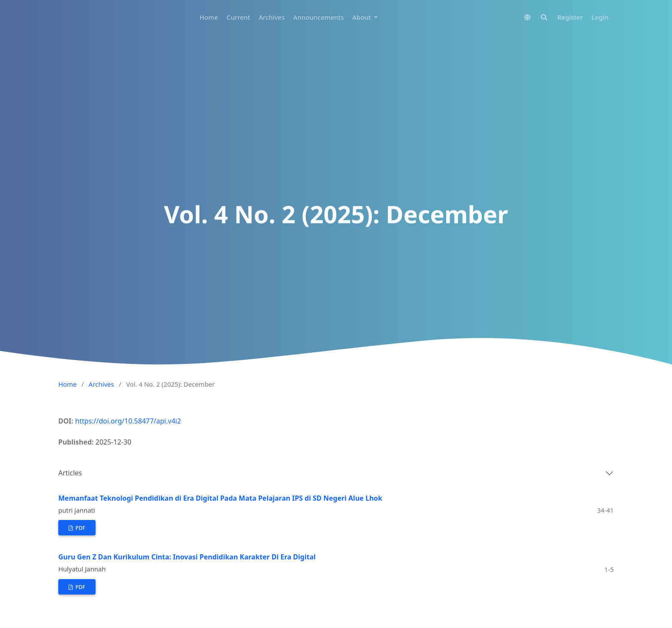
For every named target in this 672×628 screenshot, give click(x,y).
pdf (80, 528)
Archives (272, 17)
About (362, 17)
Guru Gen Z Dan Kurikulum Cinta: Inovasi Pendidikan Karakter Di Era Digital (187, 557)
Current (238, 17)
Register (570, 17)
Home (208, 17)
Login (600, 17)
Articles (70, 473)
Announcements (318, 17)
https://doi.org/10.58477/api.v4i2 (128, 421)
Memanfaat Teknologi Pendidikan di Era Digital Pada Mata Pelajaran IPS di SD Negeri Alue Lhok (220, 498)
